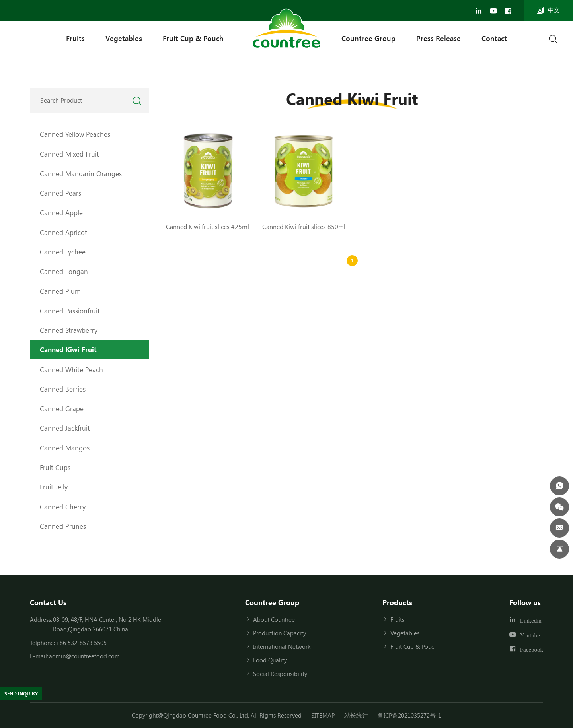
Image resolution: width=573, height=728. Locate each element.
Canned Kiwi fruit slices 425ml (208, 226)
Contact (494, 38)
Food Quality (270, 660)
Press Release (439, 38)
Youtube (530, 635)
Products (397, 602)
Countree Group (368, 38)
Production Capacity (280, 633)
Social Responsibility (280, 674)
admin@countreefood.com (84, 656)
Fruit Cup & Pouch (193, 38)
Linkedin (531, 620)
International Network (282, 646)
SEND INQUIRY (27, 692)
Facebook (532, 649)
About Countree (274, 619)
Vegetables (124, 38)
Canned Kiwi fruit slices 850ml (304, 226)
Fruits (75, 38)
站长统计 (356, 715)
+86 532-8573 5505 (81, 643)
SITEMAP (323, 715)
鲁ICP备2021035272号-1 (409, 715)
